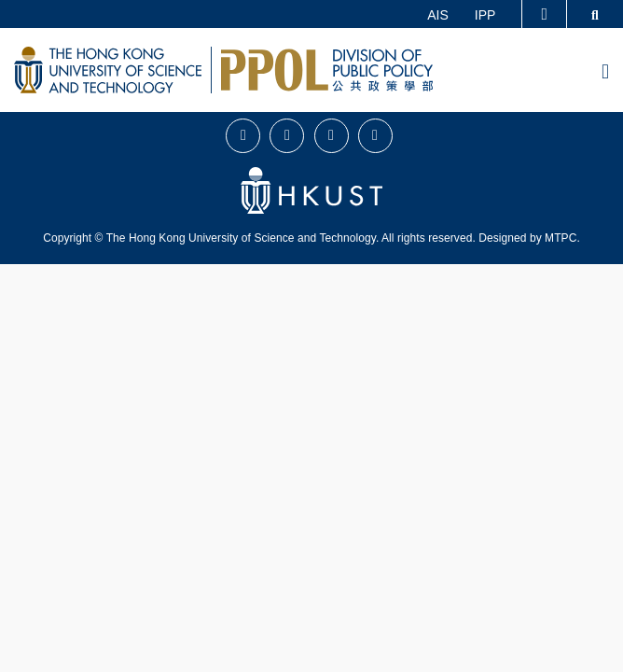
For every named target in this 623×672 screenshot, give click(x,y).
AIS (438, 15)
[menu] (605, 73)
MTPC (561, 238)
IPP (485, 15)
